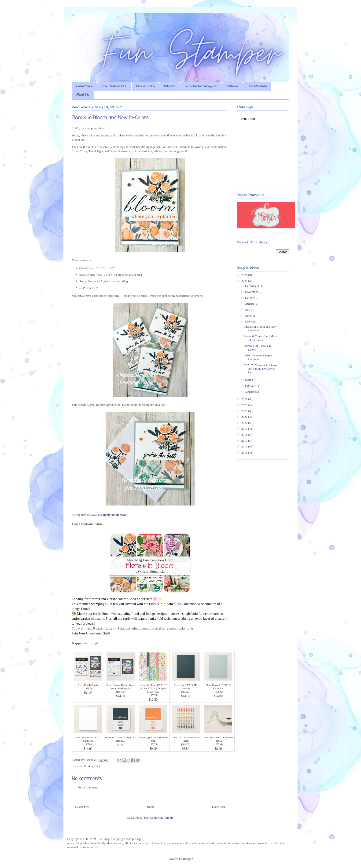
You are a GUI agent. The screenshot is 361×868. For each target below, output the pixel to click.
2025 (245, 281)
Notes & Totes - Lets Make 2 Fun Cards (261, 338)
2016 (245, 446)
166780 (88, 744)
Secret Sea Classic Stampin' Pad (120, 738)
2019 (245, 429)
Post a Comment (88, 787)
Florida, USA (92, 766)
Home (151, 807)
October (250, 298)
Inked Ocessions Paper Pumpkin (258, 357)
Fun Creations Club (114, 86)
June (248, 316)
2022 (245, 411)
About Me (83, 95)
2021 (245, 417)
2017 (245, 441)
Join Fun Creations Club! (91, 633)
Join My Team (257, 86)
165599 (218, 744)
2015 (245, 452)
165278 (153, 744)
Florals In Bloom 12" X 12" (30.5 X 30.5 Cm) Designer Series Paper (153, 689)
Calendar (233, 86)
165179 (88, 688)
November (252, 292)
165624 (186, 692)
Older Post (219, 807)
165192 (186, 744)
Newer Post (82, 807)
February (251, 386)
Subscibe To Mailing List (201, 86)
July (248, 309)
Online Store (84, 86)
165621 (218, 692)
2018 (245, 434)
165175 (153, 695)
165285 (120, 741)
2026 (245, 275)
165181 (120, 692)
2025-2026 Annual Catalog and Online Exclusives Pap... (261, 369)
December (252, 286)
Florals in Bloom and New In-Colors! (260, 328)
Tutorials (170, 86)
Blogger (188, 859)
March (249, 380)
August (250, 304)
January (250, 392)
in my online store (115, 515)
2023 (245, 405)
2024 (245, 399)
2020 (245, 423)
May (248, 321)
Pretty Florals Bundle (88, 685)
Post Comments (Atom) (158, 818)
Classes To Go (145, 86)
